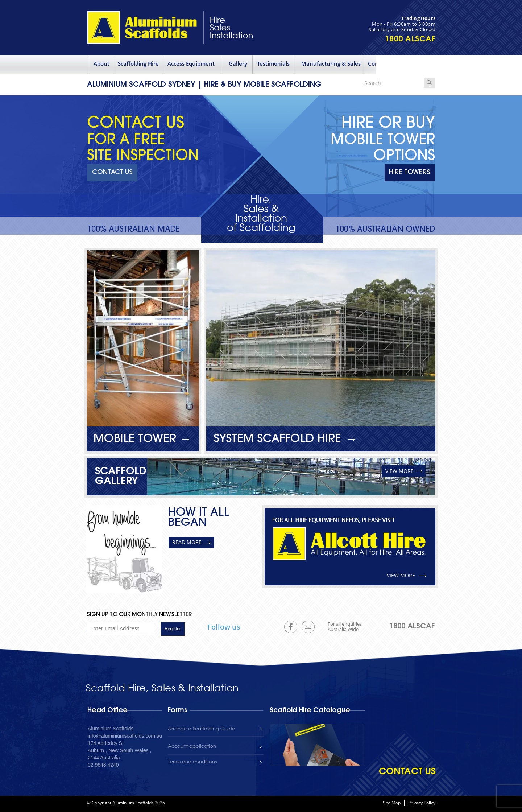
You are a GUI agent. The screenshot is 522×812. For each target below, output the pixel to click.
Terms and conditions (192, 762)
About (101, 63)
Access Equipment (191, 63)
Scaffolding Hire (138, 63)
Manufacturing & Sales (331, 63)
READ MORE (187, 542)
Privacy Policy (422, 803)
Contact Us (382, 63)
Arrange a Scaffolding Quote (201, 729)
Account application (192, 747)
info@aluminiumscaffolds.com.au (125, 736)
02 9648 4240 (103, 765)
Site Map (392, 803)
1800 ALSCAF (410, 39)
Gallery (238, 63)
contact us (407, 772)
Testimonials (273, 63)
